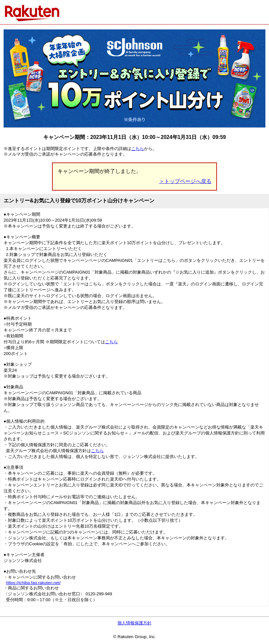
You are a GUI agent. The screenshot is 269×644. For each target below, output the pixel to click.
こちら (138, 149)
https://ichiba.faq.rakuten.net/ (33, 583)
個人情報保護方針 (134, 623)
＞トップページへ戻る (185, 181)
